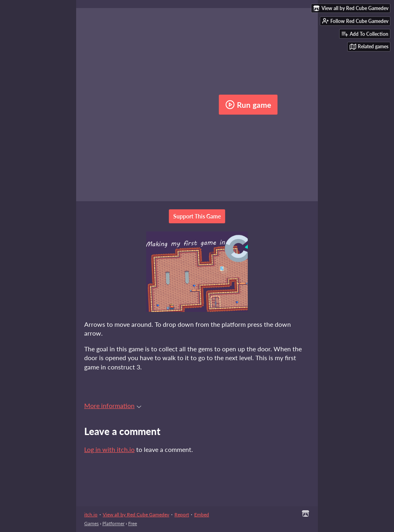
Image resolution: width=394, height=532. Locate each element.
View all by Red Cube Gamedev (136, 514)
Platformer (113, 523)
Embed (202, 514)
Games (91, 523)
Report (182, 514)
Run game (248, 105)
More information (113, 405)
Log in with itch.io (109, 449)
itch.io (91, 514)
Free (133, 523)
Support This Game (197, 216)
